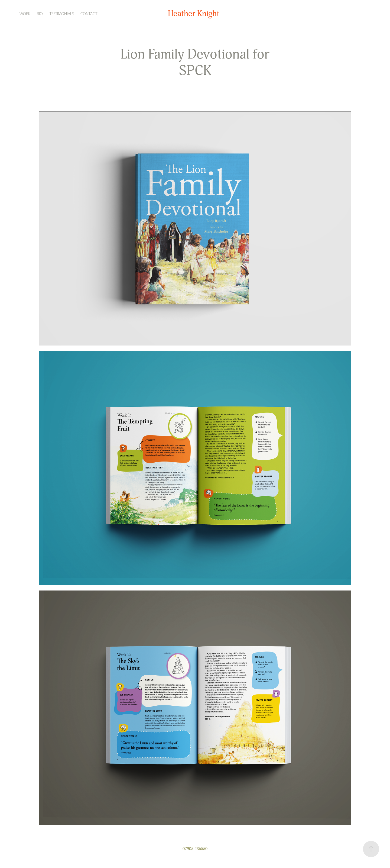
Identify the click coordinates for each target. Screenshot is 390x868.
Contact (89, 14)
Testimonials (62, 14)
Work (25, 14)
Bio (40, 14)
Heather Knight (194, 14)
